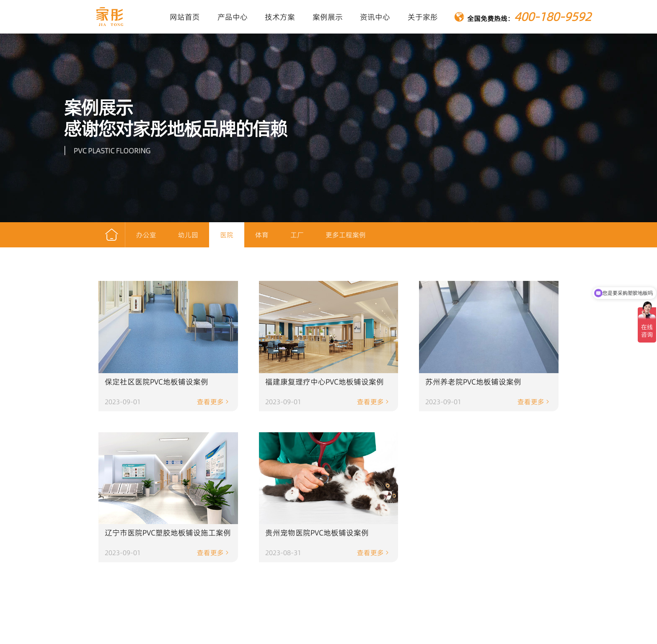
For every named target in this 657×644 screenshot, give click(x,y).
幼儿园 (188, 235)
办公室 (146, 235)
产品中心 (233, 17)
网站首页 (185, 17)
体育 (262, 235)
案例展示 (328, 17)
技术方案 (280, 17)
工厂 (297, 235)
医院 (227, 235)
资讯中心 (375, 17)
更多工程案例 (346, 235)
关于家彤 (423, 17)
